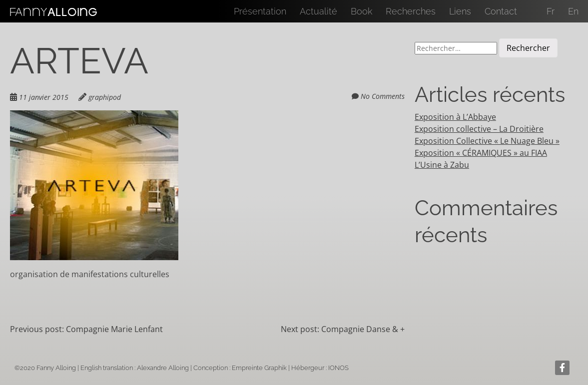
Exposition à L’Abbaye (455, 117)
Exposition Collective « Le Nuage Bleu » (487, 141)
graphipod (105, 97)
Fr (551, 11)
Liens (460, 11)
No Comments (383, 96)
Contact (501, 11)
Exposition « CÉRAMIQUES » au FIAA (481, 153)
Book (361, 11)
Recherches (411, 11)
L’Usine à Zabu (442, 165)
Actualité (318, 11)
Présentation (260, 11)
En (573, 11)
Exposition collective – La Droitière (479, 129)
